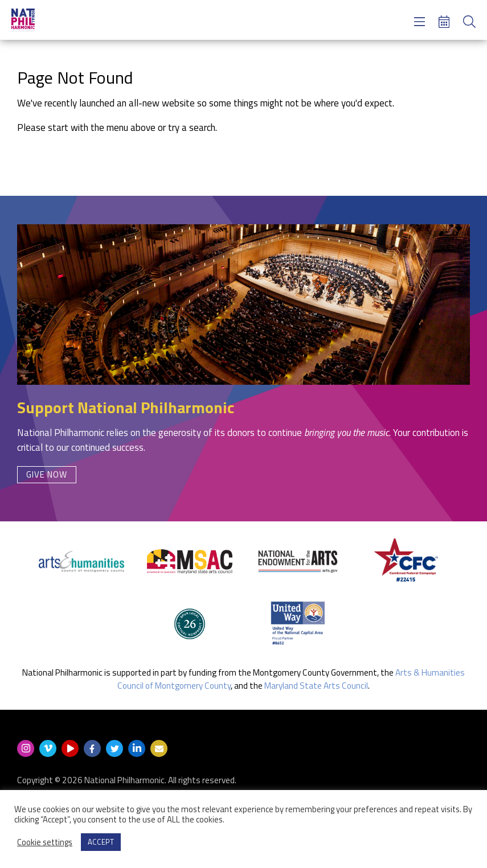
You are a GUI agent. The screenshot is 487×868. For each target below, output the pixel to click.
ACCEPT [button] (101, 842)
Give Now (47, 474)
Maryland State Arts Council (316, 686)
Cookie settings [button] (45, 842)
